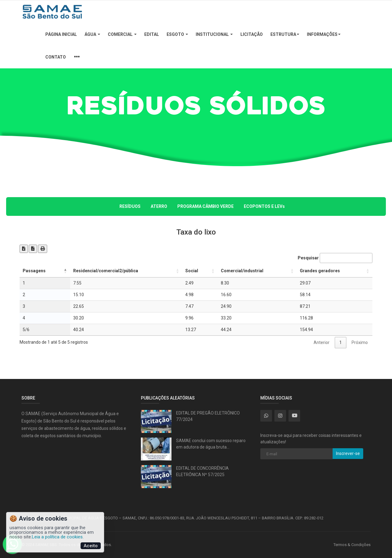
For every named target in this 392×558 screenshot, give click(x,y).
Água (92, 34)
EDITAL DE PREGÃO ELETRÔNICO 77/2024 (208, 416)
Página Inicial (61, 34)
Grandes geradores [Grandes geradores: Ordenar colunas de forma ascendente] (320, 271)
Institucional (214, 34)
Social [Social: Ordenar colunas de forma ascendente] (192, 271)
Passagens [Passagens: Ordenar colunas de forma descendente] (34, 271)
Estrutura (285, 34)
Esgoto (177, 34)
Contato (56, 57)
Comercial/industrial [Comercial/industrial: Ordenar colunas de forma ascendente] (242, 271)
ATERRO (159, 206)
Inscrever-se (348, 453)
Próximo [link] (360, 342)
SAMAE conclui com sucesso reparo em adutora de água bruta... (211, 444)
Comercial (122, 34)
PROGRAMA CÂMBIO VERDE (205, 206)
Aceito (91, 546)
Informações (324, 34)
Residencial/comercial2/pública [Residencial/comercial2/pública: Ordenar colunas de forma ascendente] (106, 271)
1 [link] (341, 342)
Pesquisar (335, 258)
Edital (152, 34)
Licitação (252, 34)
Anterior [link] (322, 342)
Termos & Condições (352, 545)
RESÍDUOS (130, 206)
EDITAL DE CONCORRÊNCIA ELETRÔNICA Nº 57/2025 (202, 471)
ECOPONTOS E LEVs (264, 206)
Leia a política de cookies (57, 537)
